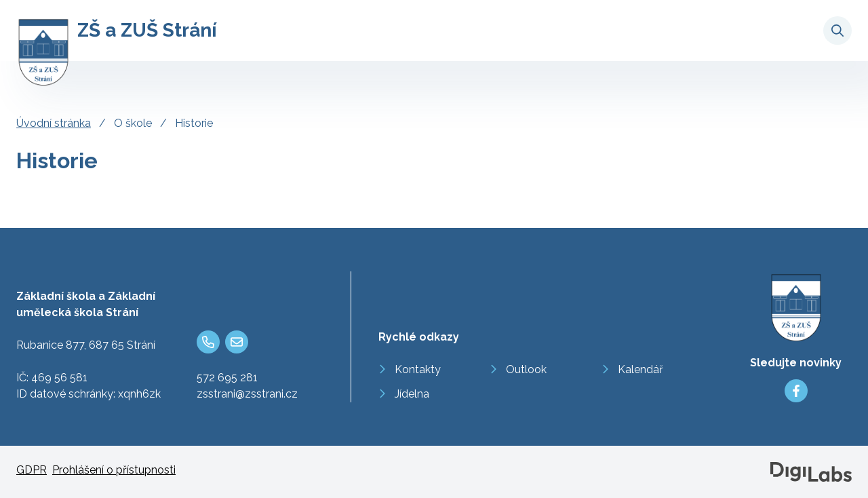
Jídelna (412, 394)
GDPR (32, 470)
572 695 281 (227, 378)
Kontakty (418, 369)
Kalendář (640, 369)
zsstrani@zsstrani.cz (247, 394)
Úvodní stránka (54, 123)
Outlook (526, 369)
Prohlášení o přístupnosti (114, 470)
